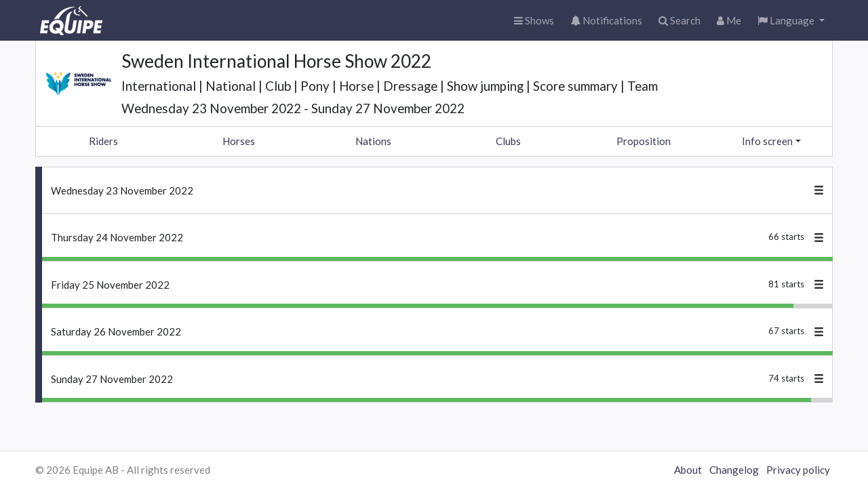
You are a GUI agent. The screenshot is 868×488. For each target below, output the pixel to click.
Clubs (508, 141)
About (688, 470)
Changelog (734, 470)
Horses (239, 141)
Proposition (644, 141)
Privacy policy (798, 470)
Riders (103, 141)
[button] (791, 21)
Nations (373, 141)
